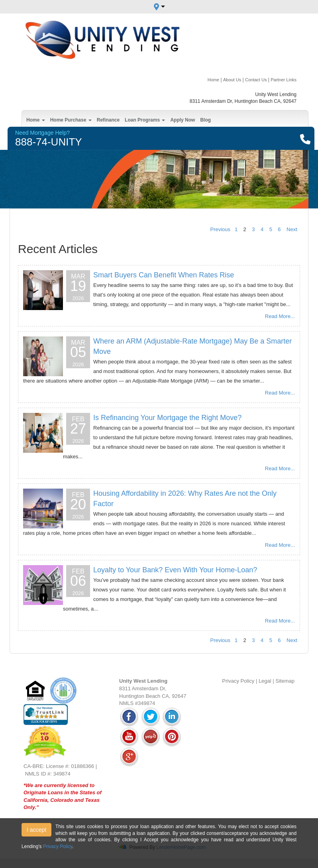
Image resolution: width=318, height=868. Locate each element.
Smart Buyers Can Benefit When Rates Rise (164, 275)
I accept (36, 830)
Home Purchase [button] (71, 120)
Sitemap (285, 681)
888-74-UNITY (49, 142)
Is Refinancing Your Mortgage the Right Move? (167, 418)
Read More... (280, 316)
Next (292, 229)
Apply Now (183, 120)
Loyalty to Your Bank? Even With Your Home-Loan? (175, 570)
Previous (221, 229)
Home (213, 80)
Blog (205, 120)
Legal (265, 681)
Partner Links (284, 80)
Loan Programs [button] (145, 120)
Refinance (108, 120)
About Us (232, 80)
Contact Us (256, 80)
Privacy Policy (238, 681)
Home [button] (36, 120)
